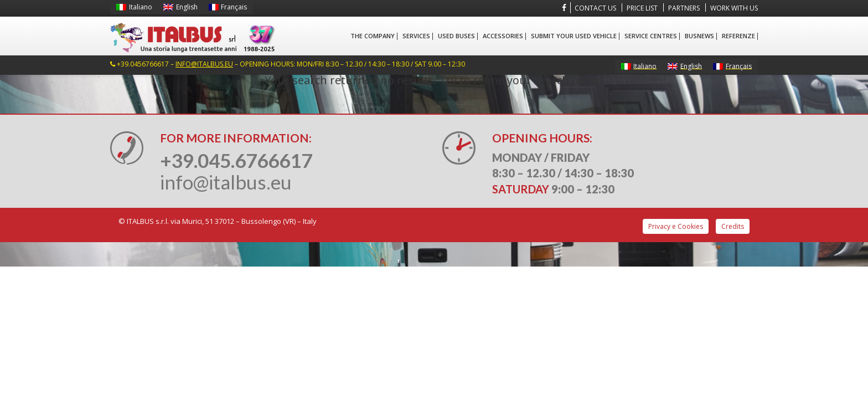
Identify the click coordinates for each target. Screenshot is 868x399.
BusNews (699, 36)
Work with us (734, 8)
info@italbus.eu (204, 64)
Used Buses (456, 36)
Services (416, 36)
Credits (733, 226)
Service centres (651, 36)
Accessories (503, 36)
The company (373, 36)
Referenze (738, 36)
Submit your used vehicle (574, 36)
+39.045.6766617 (236, 160)
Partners (684, 8)
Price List (642, 8)
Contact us (595, 8)
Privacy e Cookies (676, 226)
